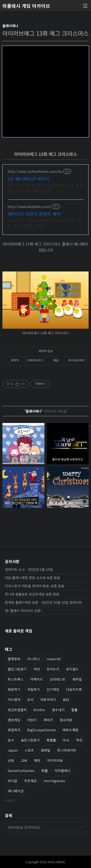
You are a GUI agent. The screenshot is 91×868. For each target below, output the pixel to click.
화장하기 (14, 689)
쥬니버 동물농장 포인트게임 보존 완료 (32, 594)
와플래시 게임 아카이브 (26, 6)
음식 (11, 740)
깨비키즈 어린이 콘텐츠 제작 (34, 214)
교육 (24, 760)
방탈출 (51, 740)
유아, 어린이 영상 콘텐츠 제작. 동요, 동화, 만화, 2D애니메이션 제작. (44, 223)
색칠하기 (33, 689)
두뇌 (66, 740)
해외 (37, 760)
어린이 (32, 720)
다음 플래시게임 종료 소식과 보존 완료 (33, 578)
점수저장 (66, 720)
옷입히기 (14, 730)
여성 (37, 669)
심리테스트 (58, 679)
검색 (81, 827)
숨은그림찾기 (30, 740)
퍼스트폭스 (16, 679)
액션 (79, 740)
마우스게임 (70, 730)
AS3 (66, 700)
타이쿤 (12, 781)
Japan (13, 750)
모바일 (45, 750)
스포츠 (29, 750)
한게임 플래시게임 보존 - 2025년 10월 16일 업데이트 (43, 602)
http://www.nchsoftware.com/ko (35, 171)
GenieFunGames (21, 771)
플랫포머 (14, 659)
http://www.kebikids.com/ (29, 207)
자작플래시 (62, 771)
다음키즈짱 (74, 689)
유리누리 (53, 669)
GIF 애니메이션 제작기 (29, 179)
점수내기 (58, 710)
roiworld (54, 659)
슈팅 (11, 760)
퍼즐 (45, 771)
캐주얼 (77, 679)
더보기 (9, 800)
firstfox (39, 710)
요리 (30, 700)
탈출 (74, 710)
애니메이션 (16, 791)
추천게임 (30, 781)
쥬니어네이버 (66, 750)
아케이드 (37, 679)
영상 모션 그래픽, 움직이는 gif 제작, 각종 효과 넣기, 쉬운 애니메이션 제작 (45, 188)
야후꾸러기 (48, 700)
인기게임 (53, 689)
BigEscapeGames (41, 730)
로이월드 (72, 669)
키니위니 (33, 659)
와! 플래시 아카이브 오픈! (23, 611)
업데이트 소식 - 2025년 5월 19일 (29, 569)
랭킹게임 (14, 720)
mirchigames (54, 781)
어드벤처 (14, 700)
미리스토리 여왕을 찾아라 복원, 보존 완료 (35, 586)
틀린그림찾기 (17, 669)
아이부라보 (55, 760)
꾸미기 (48, 720)
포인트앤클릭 (17, 710)
